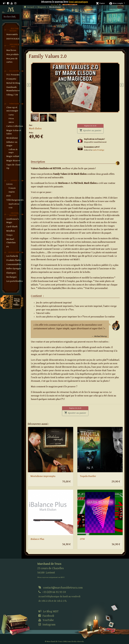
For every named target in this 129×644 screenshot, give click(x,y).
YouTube (46, 620)
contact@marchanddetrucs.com (61, 588)
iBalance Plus (37, 539)
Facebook (46, 616)
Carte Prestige (98, 150)
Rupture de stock (90, 126)
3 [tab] (83, 108)
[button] (117, 3)
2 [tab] (76, 108)
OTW (82, 539)
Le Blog (48, 611)
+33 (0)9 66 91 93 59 (59, 596)
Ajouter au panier (91, 130)
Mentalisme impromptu (43, 476)
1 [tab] (69, 108)
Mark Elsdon (35, 129)
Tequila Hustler (88, 476)
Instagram (47, 625)
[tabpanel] (75, 87)
